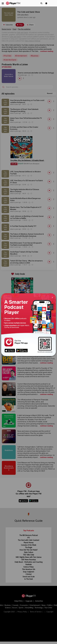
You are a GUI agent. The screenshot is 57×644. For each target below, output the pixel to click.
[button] (3, 3)
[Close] (52, 297)
